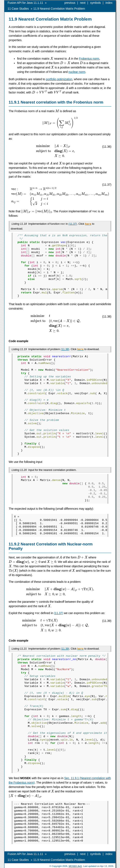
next (83, 3)
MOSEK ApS (75, 865)
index (109, 3)
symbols (96, 3)
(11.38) (65, 349)
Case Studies (18, 9)
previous (70, 3)
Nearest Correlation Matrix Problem (59, 9)
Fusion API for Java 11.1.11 (25, 3)
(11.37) (73, 224)
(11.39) (65, 648)
